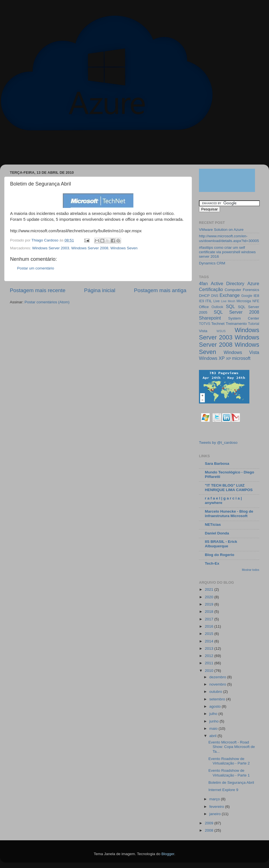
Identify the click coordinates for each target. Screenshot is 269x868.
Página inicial (100, 290)
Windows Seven (124, 248)
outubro (216, 692)
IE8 (256, 296)
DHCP (204, 296)
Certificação (211, 289)
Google (247, 296)
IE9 (201, 301)
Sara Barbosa (217, 464)
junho (214, 721)
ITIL (209, 301)
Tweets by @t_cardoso (218, 443)
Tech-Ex (212, 563)
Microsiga (244, 301)
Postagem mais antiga (160, 290)
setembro (218, 699)
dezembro (218, 677)
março (215, 799)
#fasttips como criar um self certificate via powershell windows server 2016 (227, 252)
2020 (210, 597)
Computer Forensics (242, 290)
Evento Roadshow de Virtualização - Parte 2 (229, 761)
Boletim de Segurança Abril (231, 783)
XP (228, 359)
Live (217, 301)
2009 (210, 823)
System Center (244, 318)
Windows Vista (241, 352)
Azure (253, 283)
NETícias (213, 525)
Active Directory (228, 283)
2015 (210, 634)
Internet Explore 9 (223, 790)
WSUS (221, 331)
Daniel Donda (217, 533)
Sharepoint (210, 318)
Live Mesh (228, 301)
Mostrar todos (251, 570)
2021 (210, 589)
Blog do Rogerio (220, 555)
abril (213, 736)
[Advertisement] (108, 150)
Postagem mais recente (38, 290)
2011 (210, 663)
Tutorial (254, 324)
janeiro (215, 814)
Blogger (168, 854)
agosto (215, 706)
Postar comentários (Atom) (47, 302)
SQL (230, 306)
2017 (210, 619)
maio (214, 729)
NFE (256, 301)
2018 (210, 612)
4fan (203, 283)
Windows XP (212, 358)
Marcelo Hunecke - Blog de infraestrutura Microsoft (229, 514)
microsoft (241, 358)
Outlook (217, 307)
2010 (210, 671)
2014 (210, 641)
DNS (215, 296)
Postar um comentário (36, 268)
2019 (210, 604)
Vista (203, 331)
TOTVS (205, 324)
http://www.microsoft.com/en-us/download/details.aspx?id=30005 (229, 238)
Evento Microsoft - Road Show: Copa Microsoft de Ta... (232, 747)
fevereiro (217, 807)
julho (214, 714)
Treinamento (236, 324)
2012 (210, 656)
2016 (210, 626)
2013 (210, 648)
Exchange (229, 295)
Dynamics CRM (212, 263)
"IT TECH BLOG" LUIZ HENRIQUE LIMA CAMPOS (229, 488)
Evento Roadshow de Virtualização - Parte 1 (229, 773)
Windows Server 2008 (90, 248)
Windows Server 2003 (51, 248)
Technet (218, 324)
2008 (210, 830)
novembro (218, 684)
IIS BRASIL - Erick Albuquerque (221, 544)
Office (204, 307)
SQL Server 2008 (236, 312)
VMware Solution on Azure (221, 230)
